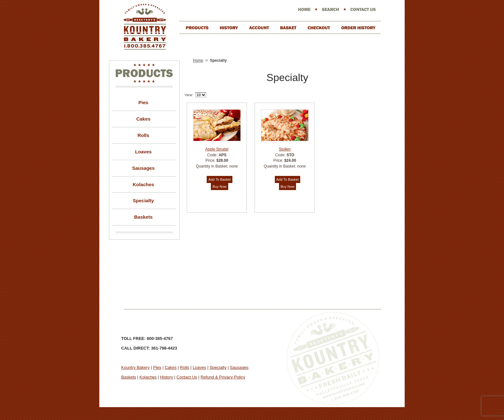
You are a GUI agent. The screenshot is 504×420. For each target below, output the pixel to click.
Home (198, 60)
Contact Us (187, 377)
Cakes (143, 119)
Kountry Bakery (135, 367)
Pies (144, 102)
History (166, 377)
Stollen (285, 149)
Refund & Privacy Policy (223, 377)
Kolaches (144, 184)
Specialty (143, 201)
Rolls (144, 135)
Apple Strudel (217, 149)
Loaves (143, 152)
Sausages (143, 168)
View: (189, 95)
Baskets (143, 217)
